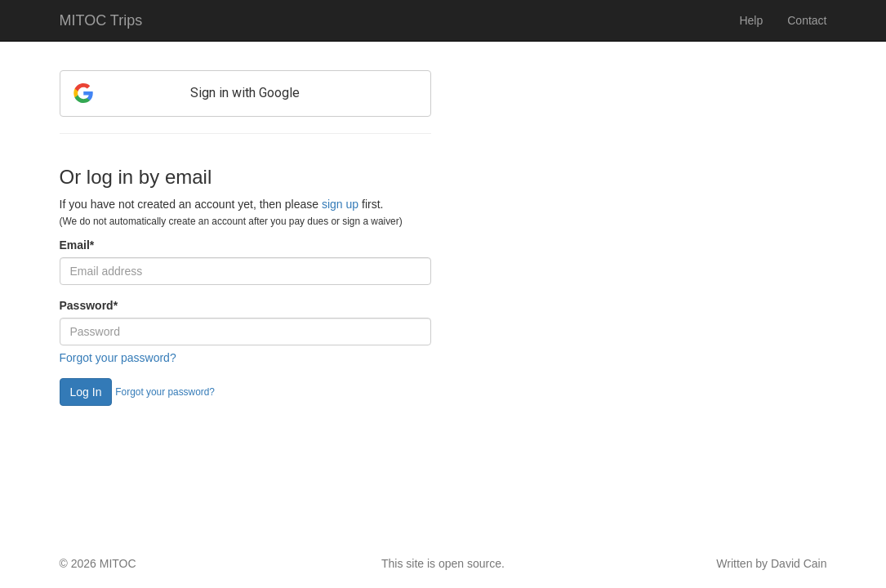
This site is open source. (443, 563)
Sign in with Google (245, 93)
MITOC (118, 563)
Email (77, 245)
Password (89, 305)
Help (751, 20)
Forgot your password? (118, 358)
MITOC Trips (101, 20)
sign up (340, 204)
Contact (807, 20)
